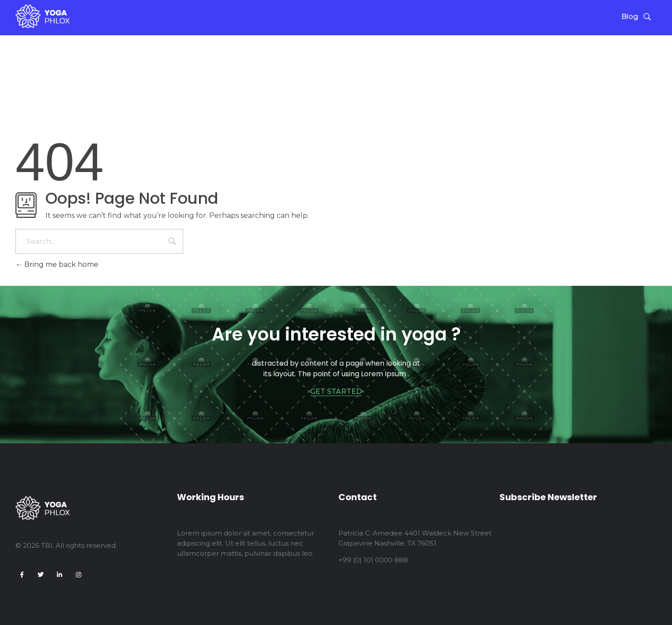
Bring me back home (57, 264)
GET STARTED (336, 391)
